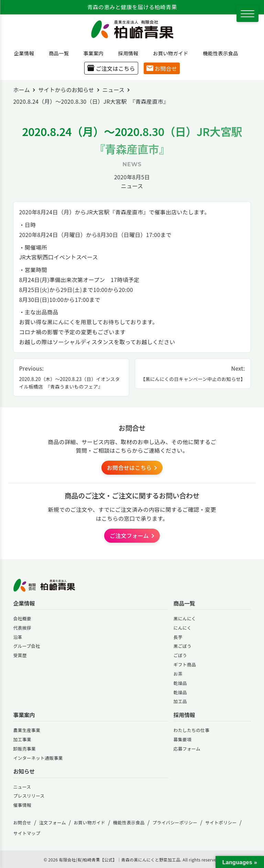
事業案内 (91, 53)
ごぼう (180, 655)
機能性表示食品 (218, 53)
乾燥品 (180, 683)
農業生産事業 (27, 730)
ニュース (132, 186)
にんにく (183, 628)
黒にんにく (185, 618)
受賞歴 (20, 655)
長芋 (178, 637)
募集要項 (183, 739)
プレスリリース (29, 796)
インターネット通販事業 (38, 758)
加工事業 (22, 739)
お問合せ (162, 68)
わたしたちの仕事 (192, 730)
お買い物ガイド (168, 53)
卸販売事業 (24, 749)
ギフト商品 (185, 664)
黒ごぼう (183, 646)
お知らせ (24, 771)
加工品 (180, 701)
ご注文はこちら (111, 68)
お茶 (178, 674)
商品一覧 (56, 53)
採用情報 (126, 53)
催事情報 (22, 805)
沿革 (18, 637)
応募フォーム (187, 749)
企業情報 (22, 53)
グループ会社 (26, 646)
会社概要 (22, 618)
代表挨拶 (22, 628)
